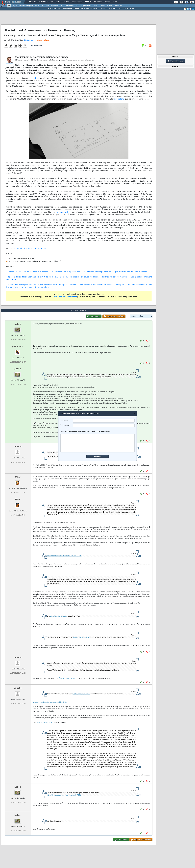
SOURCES (104, 9)
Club (114, 2)
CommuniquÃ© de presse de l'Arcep (29, 248)
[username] (104, 421)
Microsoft (55, 6)
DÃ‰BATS (113, 9)
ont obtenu (119, 99)
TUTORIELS (52, 9)
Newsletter (77, 2)
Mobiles (110, 6)
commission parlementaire (59, 616)
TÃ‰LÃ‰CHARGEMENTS (90, 9)
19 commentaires (43, 40)
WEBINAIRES (67, 9)
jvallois (18, 324)
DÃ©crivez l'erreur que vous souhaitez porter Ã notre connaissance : (98, 442)
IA (42, 6)
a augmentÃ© (62, 212)
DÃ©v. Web (70, 6)
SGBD (96, 6)
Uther (18, 477)
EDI (77, 6)
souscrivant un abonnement (64, 297)
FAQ (52, 2)
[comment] (98, 443)
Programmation (86, 6)
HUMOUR (133, 9)
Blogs (59, 2)
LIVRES (76, 9)
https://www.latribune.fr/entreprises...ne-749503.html (64, 556)
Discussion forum (175, 61)
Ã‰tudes (98, 2)
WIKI (120, 9)
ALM (47, 6)
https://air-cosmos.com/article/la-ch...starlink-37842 (64, 795)
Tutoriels (43, 2)
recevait (32, 78)
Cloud (37, 6)
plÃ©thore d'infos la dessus (81, 637)
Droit (107, 2)
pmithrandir (18, 346)
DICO (126, 9)
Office (103, 6)
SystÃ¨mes (119, 6)
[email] (104, 425)
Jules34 (18, 446)
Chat (66, 2)
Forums (33, 2)
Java (62, 6)
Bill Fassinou (28, 40)
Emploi (88, 2)
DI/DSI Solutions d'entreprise (23, 6)
